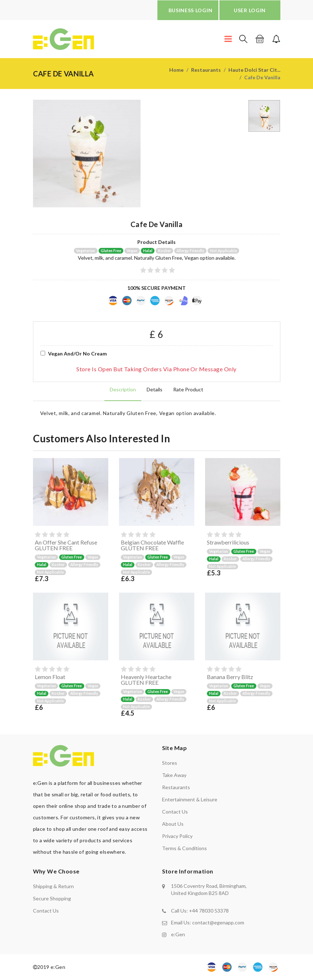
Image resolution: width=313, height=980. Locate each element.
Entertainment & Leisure (190, 799)
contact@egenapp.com (218, 922)
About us (173, 824)
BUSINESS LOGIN (191, 10)
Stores (170, 763)
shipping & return (53, 886)
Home (176, 70)
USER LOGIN (250, 10)
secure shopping (52, 898)
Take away (174, 775)
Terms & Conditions (184, 848)
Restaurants (206, 70)
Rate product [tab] (188, 389)
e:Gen (178, 934)
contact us (46, 911)
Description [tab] (123, 389)
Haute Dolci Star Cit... (254, 70)
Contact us (175, 812)
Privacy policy (177, 836)
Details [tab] (155, 389)
